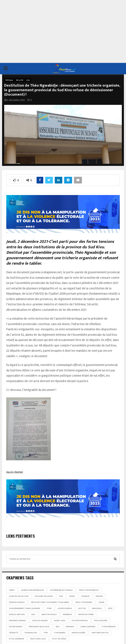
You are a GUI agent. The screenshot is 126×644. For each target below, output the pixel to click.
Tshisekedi (60, 633)
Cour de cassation (19, 596)
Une (28, 80)
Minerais (67, 614)
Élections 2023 (38, 639)
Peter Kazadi (16, 627)
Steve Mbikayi (109, 627)
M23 (33, 614)
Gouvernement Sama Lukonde (25, 608)
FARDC (72, 596)
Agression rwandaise (32, 590)
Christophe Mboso (89, 590)
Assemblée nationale (61, 590)
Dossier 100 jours (44, 596)
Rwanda (70, 627)
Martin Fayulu (49, 614)
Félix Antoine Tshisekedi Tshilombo (50, 602)
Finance (85, 596)
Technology (31, 633)
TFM (46, 633)
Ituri (49, 608)
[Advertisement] (63, 31)
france (99, 596)
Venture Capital (100, 633)
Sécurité (20, 80)
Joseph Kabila (65, 608)
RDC (58, 627)
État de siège (59, 639)
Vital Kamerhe (17, 639)
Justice (82, 608)
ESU (61, 596)
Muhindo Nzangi (18, 621)
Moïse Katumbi (86, 614)
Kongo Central (17, 614)
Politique (9, 80)
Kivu (110, 608)
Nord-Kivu (60, 621)
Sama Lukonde (88, 627)
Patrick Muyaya (80, 621)
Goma (102, 602)
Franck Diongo (17, 602)
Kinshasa (97, 608)
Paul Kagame (101, 621)
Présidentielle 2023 (39, 627)
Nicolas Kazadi (40, 621)
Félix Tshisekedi (84, 602)
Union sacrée (78, 633)
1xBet (12, 590)
